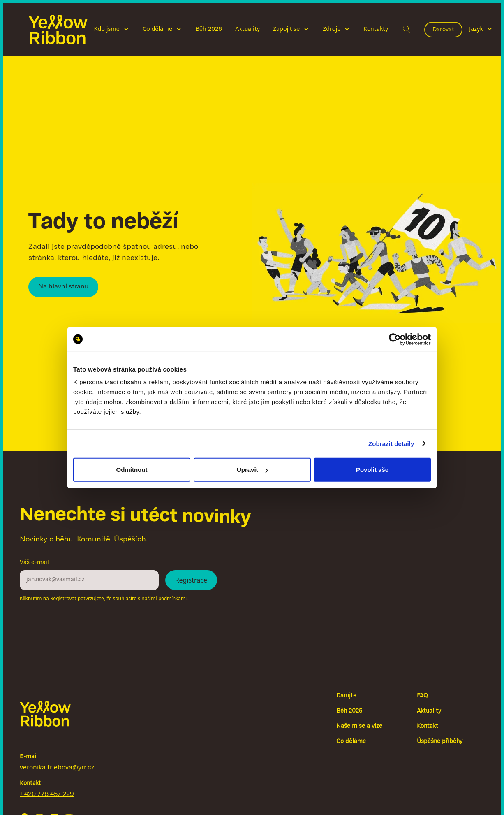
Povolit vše (372, 470)
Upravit (252, 470)
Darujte (346, 696)
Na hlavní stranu (63, 287)
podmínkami (172, 599)
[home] (58, 30)
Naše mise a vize (359, 726)
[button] (112, 30)
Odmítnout (132, 470)
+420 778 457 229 (47, 794)
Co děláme (351, 742)
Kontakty (376, 29)
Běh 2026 (209, 29)
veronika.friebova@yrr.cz (57, 768)
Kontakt (428, 726)
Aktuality (247, 29)
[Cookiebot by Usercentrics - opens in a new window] (395, 339)
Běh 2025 (349, 711)
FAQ (422, 696)
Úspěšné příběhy (440, 742)
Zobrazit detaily (391, 443)
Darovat (443, 30)
